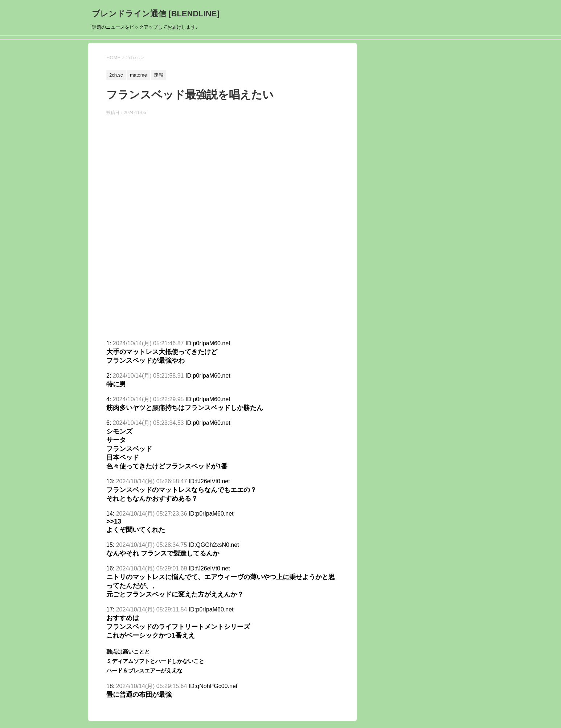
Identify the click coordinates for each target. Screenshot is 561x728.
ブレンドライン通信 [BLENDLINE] (156, 14)
